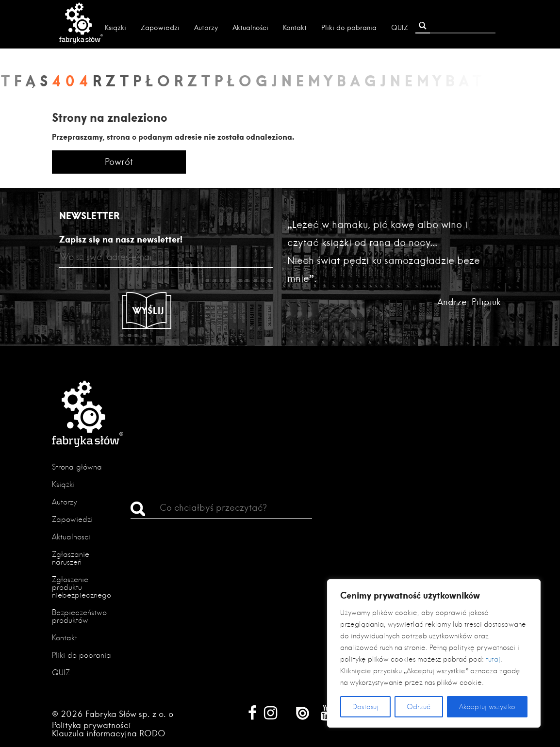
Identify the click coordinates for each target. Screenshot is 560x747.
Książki (115, 28)
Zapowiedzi (160, 28)
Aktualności (250, 28)
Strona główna (77, 467)
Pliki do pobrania (349, 28)
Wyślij (148, 310)
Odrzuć (419, 707)
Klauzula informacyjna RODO (109, 733)
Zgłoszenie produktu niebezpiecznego (82, 587)
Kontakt (295, 28)
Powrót (119, 162)
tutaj (493, 659)
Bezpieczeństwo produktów (79, 616)
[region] (434, 653)
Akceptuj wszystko (487, 707)
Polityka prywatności (91, 725)
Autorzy (206, 28)
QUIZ (400, 28)
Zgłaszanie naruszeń (71, 558)
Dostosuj (365, 707)
